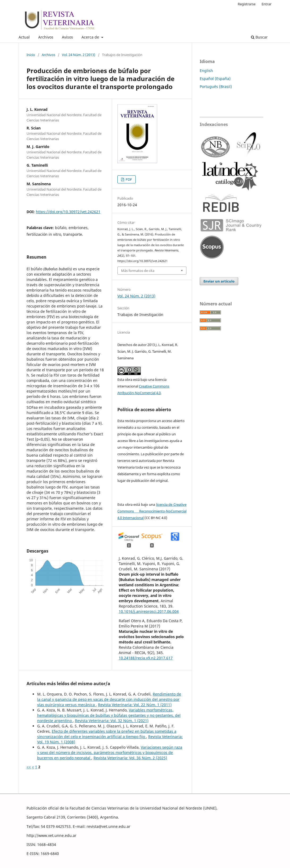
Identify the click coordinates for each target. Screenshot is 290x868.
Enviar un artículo (219, 281)
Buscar (259, 37)
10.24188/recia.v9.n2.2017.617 (146, 658)
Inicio (31, 55)
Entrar (266, 4)
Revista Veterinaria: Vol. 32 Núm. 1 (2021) (112, 721)
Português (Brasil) (216, 87)
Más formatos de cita (138, 271)
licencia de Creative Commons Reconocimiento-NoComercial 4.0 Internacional (152, 511)
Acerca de (91, 37)
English (206, 71)
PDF (128, 179)
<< (29, 767)
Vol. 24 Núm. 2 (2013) (79, 55)
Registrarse (247, 4)
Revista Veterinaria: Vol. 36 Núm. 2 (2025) (130, 758)
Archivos (46, 37)
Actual (24, 37)
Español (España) (215, 79)
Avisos (67, 37)
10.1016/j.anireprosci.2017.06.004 (149, 611)
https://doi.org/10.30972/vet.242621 (68, 212)
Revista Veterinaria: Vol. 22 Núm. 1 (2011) (135, 705)
